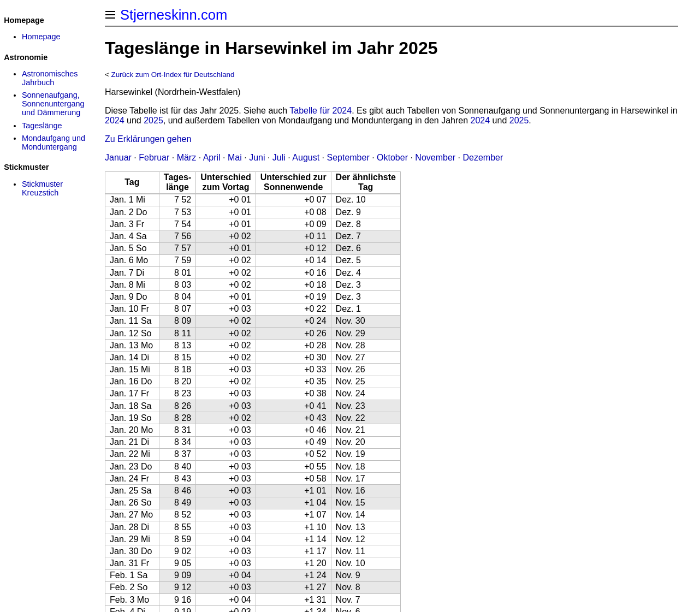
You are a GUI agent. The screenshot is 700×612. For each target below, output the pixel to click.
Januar (118, 158)
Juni (257, 158)
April (212, 158)
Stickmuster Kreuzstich (42, 188)
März (187, 158)
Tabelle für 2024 (321, 111)
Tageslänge (42, 126)
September (348, 158)
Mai (235, 158)
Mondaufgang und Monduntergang (54, 142)
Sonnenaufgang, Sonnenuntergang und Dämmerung (53, 104)
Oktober (392, 158)
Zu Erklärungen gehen (148, 139)
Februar (154, 158)
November (435, 158)
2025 (153, 120)
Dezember (483, 158)
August (306, 158)
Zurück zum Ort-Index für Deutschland (173, 75)
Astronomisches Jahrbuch (50, 78)
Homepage (41, 37)
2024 (115, 120)
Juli (279, 158)
